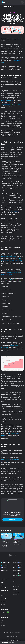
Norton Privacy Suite (5, 590)
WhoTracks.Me (4, 568)
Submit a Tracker (16, 587)
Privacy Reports (5, 612)
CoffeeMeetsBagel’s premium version (11, 104)
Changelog (3, 625)
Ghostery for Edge (17, 573)
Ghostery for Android (18, 576)
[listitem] (7, 540)
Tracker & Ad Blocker (5, 562)
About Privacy (16, 595)
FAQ (14, 581)
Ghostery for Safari (17, 568)
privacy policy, (15, 211)
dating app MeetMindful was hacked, (13, 280)
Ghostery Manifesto (5, 609)
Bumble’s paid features (7, 101)
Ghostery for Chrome (18, 562)
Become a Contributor (5, 615)
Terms (8, 636)
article (3, 240)
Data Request (16, 589)
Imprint (17, 636)
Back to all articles (8, 7)
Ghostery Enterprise (5, 617)
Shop (2, 620)
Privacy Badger (4, 596)
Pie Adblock (3, 593)
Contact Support (16, 584)
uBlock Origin (3, 598)
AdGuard (3, 582)
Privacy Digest (4, 570)
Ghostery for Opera (17, 570)
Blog (2, 623)
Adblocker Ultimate (4, 588)
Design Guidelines (17, 592)
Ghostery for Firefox (18, 565)
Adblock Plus (3, 585)
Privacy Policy (12, 636)
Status (2, 607)
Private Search (4, 565)
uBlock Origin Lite (4, 601)
